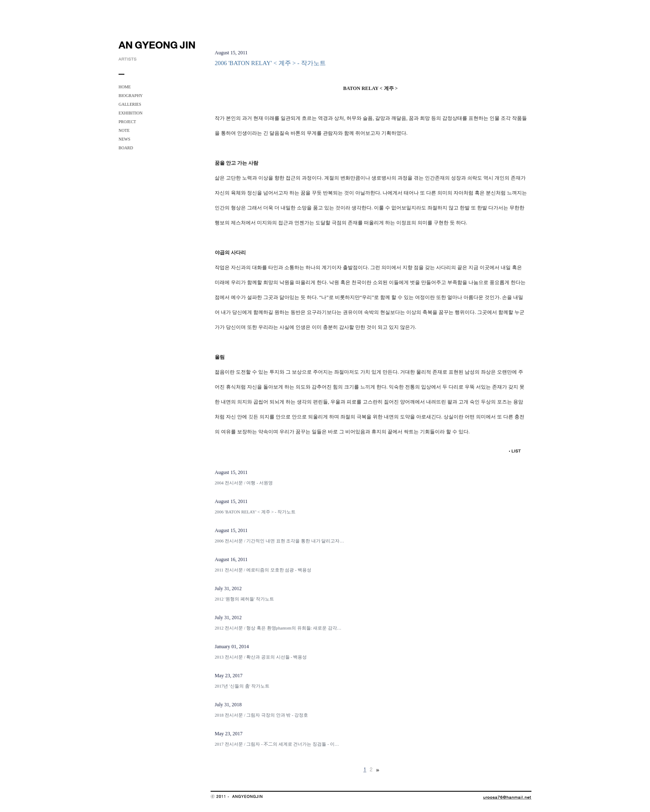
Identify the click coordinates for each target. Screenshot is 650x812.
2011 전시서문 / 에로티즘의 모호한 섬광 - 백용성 (263, 570)
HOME (125, 87)
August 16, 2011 (231, 559)
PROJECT (127, 122)
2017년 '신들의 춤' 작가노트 (242, 686)
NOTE (124, 130)
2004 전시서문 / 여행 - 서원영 (244, 483)
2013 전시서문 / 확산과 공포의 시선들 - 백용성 (261, 657)
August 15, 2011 (231, 472)
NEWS (124, 139)
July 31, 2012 (228, 588)
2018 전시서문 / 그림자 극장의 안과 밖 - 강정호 (261, 715)
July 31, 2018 (228, 705)
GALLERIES (130, 104)
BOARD (126, 148)
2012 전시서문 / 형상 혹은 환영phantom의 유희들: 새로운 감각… (278, 628)
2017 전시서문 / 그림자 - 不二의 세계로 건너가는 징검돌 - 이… (277, 744)
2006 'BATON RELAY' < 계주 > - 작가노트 (255, 512)
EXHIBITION (131, 113)
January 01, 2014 (232, 647)
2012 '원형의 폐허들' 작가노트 (244, 599)
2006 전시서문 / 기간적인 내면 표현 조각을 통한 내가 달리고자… (279, 541)
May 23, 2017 (229, 676)
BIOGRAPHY (131, 96)
